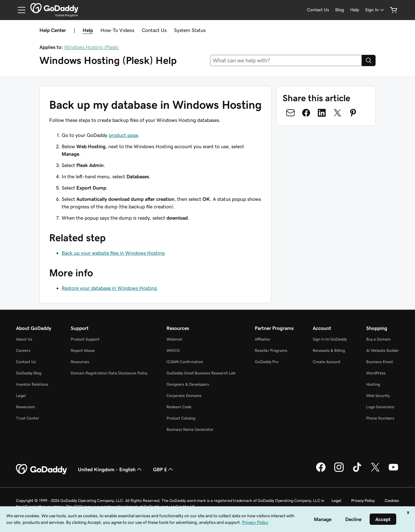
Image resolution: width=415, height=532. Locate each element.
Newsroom (26, 407)
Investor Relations (32, 384)
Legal (21, 396)
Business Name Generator (190, 429)
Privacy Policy (363, 501)
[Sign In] (375, 10)
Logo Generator (380, 407)
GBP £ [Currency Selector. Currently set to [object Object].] (164, 469)
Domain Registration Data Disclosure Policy (109, 373)
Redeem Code (179, 407)
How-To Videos (117, 30)
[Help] (355, 10)
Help (88, 30)
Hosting (373, 384)
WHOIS (173, 350)
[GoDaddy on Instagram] (339, 471)
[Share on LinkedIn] (322, 113)
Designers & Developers (188, 384)
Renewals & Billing (329, 350)
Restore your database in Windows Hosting (109, 288)
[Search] (369, 60)
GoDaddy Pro (266, 362)
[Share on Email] (290, 113)
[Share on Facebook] (306, 113)
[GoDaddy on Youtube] (393, 471)
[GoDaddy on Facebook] (321, 471)
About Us (24, 339)
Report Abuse (83, 350)
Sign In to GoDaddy (330, 339)
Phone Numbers (380, 418)
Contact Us (154, 30)
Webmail (174, 339)
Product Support (85, 339)
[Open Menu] (19, 10)
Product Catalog (181, 418)
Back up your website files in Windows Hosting (113, 253)
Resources (80, 362)
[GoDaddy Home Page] (42, 469)
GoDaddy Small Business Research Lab (201, 373)
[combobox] (286, 60)
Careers (23, 350)
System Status (190, 30)
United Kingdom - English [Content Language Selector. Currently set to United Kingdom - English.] (110, 469)
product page (123, 135)
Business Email (379, 362)
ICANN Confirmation (185, 362)
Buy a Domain (378, 339)
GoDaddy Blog (29, 373)
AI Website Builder (383, 350)
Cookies (392, 501)
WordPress (376, 373)
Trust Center (28, 418)
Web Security (378, 396)
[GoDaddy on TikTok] (357, 471)
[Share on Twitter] (337, 113)
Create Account (327, 362)
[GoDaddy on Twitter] (375, 471)
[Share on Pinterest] (353, 113)
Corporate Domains (184, 396)
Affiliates (262, 339)
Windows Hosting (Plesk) (91, 47)
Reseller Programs (271, 350)
